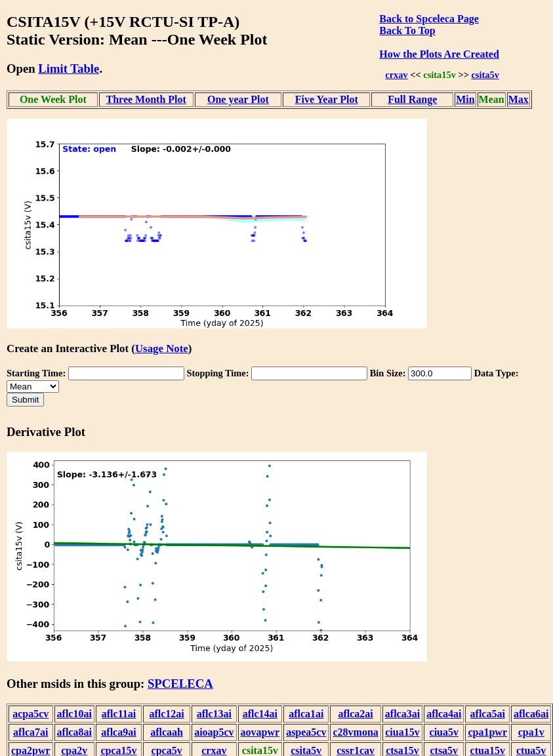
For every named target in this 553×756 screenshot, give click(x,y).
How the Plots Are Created (439, 54)
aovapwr (260, 732)
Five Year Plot (327, 99)
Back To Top (407, 30)
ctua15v (488, 750)
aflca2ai (355, 714)
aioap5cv (214, 732)
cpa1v (531, 732)
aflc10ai (74, 714)
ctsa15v (402, 750)
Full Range (412, 99)
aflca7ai (31, 732)
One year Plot (238, 99)
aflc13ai (214, 714)
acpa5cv (31, 714)
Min (465, 99)
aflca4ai (444, 714)
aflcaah (167, 732)
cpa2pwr (31, 750)
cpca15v (118, 750)
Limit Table (69, 69)
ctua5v (531, 750)
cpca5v (167, 750)
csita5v (485, 75)
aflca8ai (74, 732)
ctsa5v (444, 750)
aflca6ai (531, 714)
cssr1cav (356, 750)
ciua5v (444, 732)
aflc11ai (119, 714)
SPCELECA (180, 684)
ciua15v (402, 732)
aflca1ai (306, 714)
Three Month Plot (146, 99)
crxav (396, 75)
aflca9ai (118, 732)
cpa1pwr (487, 732)
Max (519, 99)
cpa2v (74, 750)
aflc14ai (260, 714)
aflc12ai (166, 714)
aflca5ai (488, 714)
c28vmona (355, 732)
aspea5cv (306, 732)
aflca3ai (402, 714)
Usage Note (162, 348)
